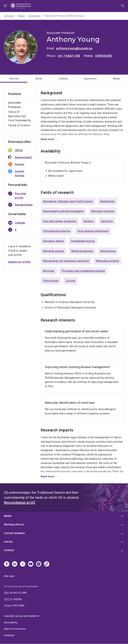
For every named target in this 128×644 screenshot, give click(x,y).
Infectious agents (53, 241)
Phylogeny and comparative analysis (83, 271)
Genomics (107, 221)
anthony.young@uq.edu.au (74, 48)
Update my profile (19, 262)
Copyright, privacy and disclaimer (22, 616)
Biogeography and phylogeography (63, 211)
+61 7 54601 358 (69, 56)
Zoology (70, 281)
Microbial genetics (82, 251)
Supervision (90, 79)
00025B (17, 599)
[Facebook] (7, 564)
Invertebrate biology (83, 241)
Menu (5, 6)
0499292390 (104, 56)
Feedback (9, 635)
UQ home (9, 16)
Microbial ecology (53, 251)
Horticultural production (57, 231)
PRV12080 (18, 606)
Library (8, 542)
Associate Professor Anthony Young (64, 16)
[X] (23, 564)
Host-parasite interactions (93, 231)
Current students (14, 533)
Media (116, 79)
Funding (63, 79)
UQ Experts (35, 16)
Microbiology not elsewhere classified (66, 261)
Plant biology (51, 281)
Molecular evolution (107, 261)
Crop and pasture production (60, 221)
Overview (14, 79)
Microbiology (108, 251)
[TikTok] (47, 564)
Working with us (14, 524)
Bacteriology (107, 201)
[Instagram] (39, 564)
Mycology (49, 271)
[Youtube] (31, 564)
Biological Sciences (103, 211)
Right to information (15, 629)
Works (39, 79)
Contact (9, 550)
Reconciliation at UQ (20, 503)
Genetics (89, 221)
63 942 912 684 (18, 593)
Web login (9, 576)
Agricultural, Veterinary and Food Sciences (68, 201)
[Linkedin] (15, 564)
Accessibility (11, 622)
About (21, 16)
